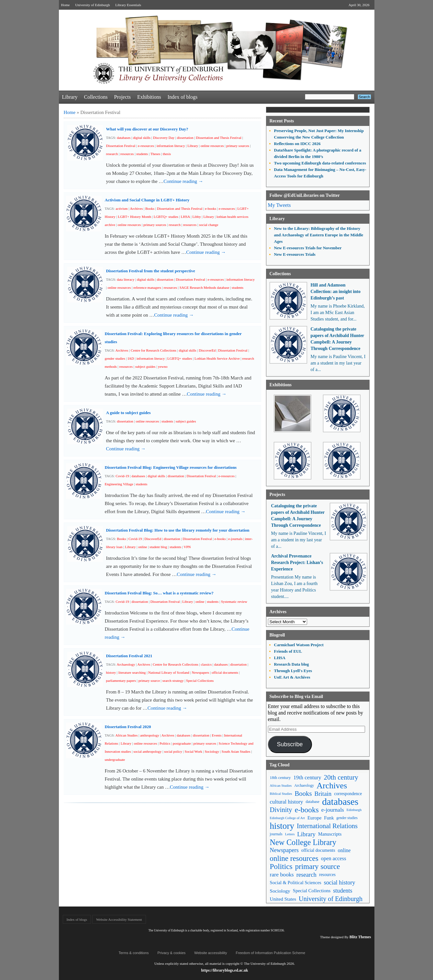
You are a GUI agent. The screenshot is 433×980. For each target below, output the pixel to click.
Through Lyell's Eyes (293, 671)
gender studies (115, 358)
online (143, 547)
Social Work (194, 751)
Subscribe (290, 744)
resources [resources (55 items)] (327, 875)
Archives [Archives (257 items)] (332, 786)
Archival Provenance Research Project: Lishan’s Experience (297, 563)
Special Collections (200, 681)
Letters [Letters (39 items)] (290, 834)
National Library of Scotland (169, 672)
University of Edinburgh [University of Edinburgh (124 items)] (331, 899)
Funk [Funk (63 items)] (329, 818)
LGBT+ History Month (134, 217)
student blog (158, 547)
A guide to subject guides (128, 413)
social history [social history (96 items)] (340, 883)
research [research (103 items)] (306, 875)
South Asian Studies (236, 751)
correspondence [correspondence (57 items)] (348, 794)
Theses (155, 154)
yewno (163, 366)
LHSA (185, 217)
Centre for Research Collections (154, 350)
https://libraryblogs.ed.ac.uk (224, 970)
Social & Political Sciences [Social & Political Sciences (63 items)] (296, 883)
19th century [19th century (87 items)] (307, 777)
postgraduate (182, 743)
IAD (131, 358)
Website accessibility (211, 953)
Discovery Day (164, 138)
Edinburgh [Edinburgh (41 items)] (354, 810)
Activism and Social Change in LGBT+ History (147, 200)
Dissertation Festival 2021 (129, 656)
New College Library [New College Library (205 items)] (303, 842)
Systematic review (234, 602)
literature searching (132, 672)
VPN (187, 547)
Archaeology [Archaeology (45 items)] (304, 785)
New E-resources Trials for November (308, 248)
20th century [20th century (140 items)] (341, 777)
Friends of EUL (288, 651)
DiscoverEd (207, 350)
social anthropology (147, 751)
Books (150, 208)
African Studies (127, 735)
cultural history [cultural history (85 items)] (287, 802)
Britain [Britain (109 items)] (323, 794)
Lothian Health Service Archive (217, 358)
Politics (165, 743)
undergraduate (115, 760)
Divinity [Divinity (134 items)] (281, 810)
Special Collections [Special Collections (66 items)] (312, 891)
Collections (96, 97)
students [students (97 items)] (343, 891)
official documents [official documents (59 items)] (318, 850)
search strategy (173, 681)
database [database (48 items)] (313, 802)
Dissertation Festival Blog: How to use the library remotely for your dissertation (178, 530)
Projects (122, 97)
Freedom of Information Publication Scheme (271, 953)
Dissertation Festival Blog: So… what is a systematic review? (159, 593)
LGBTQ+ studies (166, 217)
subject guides (145, 366)
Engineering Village (119, 484)
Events (217, 735)
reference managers (147, 287)
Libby (196, 217)
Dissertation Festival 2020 (128, 727)
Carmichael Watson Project (299, 645)
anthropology (150, 735)
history (111, 672)
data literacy (126, 279)
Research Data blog (292, 664)
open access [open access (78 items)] (334, 858)
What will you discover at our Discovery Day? (147, 129)
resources (127, 154)
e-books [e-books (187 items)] (307, 810)
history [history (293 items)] (282, 826)
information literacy (171, 146)
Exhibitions (149, 97)
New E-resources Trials (295, 254)
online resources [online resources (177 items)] (294, 858)
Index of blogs (183, 97)
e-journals (235, 539)
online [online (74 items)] (344, 850)
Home (66, 5)
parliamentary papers (121, 681)
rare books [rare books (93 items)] (282, 874)
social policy (173, 751)
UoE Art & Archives (292, 677)
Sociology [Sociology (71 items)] (280, 891)
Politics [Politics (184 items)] (281, 867)
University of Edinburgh (92, 5)
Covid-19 (122, 476)
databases (124, 138)
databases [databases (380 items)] (340, 802)
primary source (149, 681)
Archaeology (126, 664)
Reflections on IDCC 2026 (297, 144)
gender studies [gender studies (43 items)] (347, 818)
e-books (211, 208)
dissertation (185, 138)
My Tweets (279, 205)
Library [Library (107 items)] (306, 834)
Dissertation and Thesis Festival (219, 138)
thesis (167, 154)
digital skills (142, 138)
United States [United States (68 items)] (283, 899)
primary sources (238, 146)
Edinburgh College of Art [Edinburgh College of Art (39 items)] (287, 818)
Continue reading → (183, 181)
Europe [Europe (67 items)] (314, 818)
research (112, 154)
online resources (212, 146)
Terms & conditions (134, 953)
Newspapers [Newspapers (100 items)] (284, 850)
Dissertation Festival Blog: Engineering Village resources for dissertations (171, 467)
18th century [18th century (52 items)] (280, 777)
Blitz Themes (360, 937)
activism (122, 208)
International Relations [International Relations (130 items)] (327, 826)
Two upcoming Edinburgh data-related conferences (320, 163)
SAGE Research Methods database (205, 287)
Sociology (212, 751)
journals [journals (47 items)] (276, 834)
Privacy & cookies (171, 953)
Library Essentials (128, 5)
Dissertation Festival (121, 146)
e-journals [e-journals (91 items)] (333, 810)
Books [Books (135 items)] (303, 794)
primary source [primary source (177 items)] (318, 867)
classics (206, 664)
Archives (137, 208)
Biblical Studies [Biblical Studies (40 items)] (281, 794)
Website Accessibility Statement (119, 919)
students (142, 154)
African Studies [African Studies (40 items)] (281, 785)
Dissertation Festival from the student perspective (151, 271)
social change (209, 225)
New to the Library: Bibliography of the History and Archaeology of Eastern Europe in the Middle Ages (319, 235)
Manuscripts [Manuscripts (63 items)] (330, 834)
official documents (225, 672)
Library (70, 97)
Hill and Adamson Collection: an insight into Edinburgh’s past (336, 292)
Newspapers (201, 672)
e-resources (146, 146)
